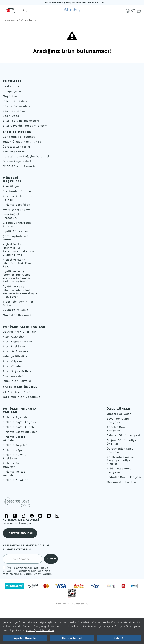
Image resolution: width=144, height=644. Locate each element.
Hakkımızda (11, 86)
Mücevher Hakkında (17, 315)
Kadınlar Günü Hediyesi (124, 477)
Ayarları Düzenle (25, 638)
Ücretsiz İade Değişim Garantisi (26, 156)
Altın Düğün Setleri (17, 371)
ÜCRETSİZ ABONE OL (20, 533)
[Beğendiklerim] (133, 11)
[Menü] (18, 10)
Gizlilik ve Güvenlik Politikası (25, 569)
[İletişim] (18, 503)
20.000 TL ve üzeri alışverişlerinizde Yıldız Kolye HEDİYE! (72, 3)
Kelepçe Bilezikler (16, 356)
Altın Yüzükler (13, 376)
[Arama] (25, 10)
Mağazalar (10, 96)
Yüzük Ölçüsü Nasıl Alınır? (22, 142)
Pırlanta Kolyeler (15, 445)
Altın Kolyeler (13, 361)
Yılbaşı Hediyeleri (119, 414)
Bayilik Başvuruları (16, 106)
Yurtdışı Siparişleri (16, 210)
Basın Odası (11, 116)
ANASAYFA (10, 21)
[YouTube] (40, 516)
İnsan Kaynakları (15, 101)
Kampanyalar (12, 91)
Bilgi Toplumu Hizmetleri (21, 121)
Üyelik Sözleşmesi (16, 231)
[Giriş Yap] (128, 11)
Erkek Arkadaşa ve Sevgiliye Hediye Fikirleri (120, 460)
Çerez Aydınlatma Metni (40, 630)
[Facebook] (7, 516)
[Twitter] (15, 516)
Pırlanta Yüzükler (15, 480)
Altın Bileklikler (14, 346)
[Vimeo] (57, 516)
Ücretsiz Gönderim (16, 146)
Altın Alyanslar (13, 337)
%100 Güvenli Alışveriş (19, 166)
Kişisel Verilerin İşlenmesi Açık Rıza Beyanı (17, 263)
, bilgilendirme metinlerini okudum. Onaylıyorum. (28, 571)
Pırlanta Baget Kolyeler (20, 422)
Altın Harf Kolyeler (16, 351)
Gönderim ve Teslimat (19, 137)
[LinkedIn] (49, 516)
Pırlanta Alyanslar (16, 417)
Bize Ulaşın (11, 186)
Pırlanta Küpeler (15, 450)
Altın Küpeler (12, 366)
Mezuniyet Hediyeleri (122, 482)
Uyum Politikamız (15, 310)
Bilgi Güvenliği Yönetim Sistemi (26, 126)
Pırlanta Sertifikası (17, 205)
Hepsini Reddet (72, 638)
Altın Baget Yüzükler (18, 341)
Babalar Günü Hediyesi (123, 435)
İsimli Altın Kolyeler (17, 381)
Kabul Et (119, 638)
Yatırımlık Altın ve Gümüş (21, 397)
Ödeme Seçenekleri (17, 161)
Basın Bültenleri (15, 111)
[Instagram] (23, 516)
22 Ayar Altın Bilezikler (19, 332)
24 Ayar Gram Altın (17, 392)
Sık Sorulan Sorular (17, 191)
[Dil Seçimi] (11, 11)
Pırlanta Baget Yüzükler (20, 432)
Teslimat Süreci (14, 152)
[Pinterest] (32, 516)
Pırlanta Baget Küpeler (19, 427)
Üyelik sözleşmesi (19, 568)
